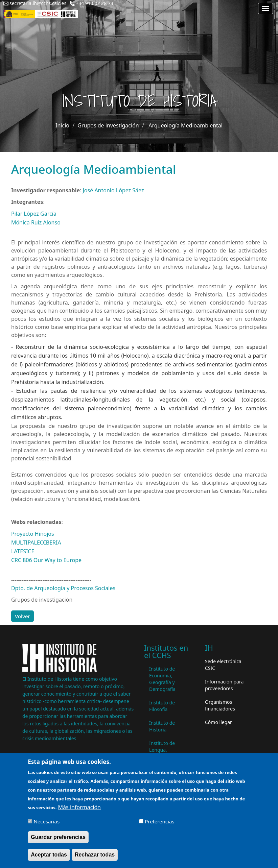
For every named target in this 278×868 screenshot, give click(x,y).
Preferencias (159, 825)
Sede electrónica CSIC (223, 665)
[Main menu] (265, 8)
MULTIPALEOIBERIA (36, 542)
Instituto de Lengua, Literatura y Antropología (164, 753)
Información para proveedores (224, 685)
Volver (22, 616)
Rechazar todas (95, 859)
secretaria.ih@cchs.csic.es (38, 3)
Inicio (62, 125)
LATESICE (23, 551)
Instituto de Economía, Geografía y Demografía (162, 679)
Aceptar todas (49, 859)
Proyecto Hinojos (33, 534)
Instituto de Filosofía (162, 706)
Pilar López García (34, 214)
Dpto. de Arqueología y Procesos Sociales (63, 588)
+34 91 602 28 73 (95, 3)
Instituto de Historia (162, 726)
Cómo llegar (218, 722)
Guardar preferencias (58, 841)
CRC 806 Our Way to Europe (46, 560)
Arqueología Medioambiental (186, 125)
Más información (79, 811)
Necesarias (47, 825)
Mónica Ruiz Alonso (36, 222)
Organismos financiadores (220, 705)
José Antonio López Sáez (113, 190)
